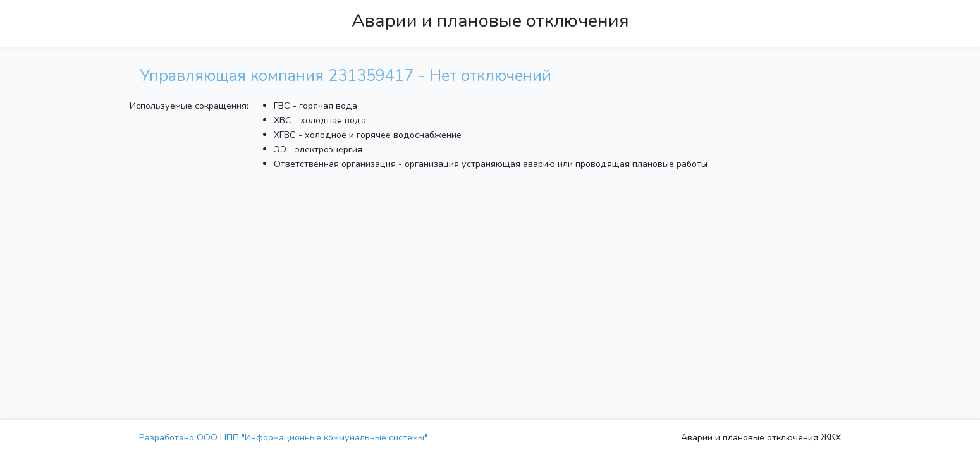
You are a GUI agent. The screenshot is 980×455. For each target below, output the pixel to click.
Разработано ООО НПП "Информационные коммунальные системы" (283, 437)
